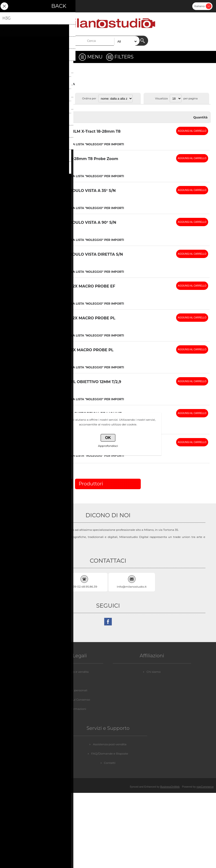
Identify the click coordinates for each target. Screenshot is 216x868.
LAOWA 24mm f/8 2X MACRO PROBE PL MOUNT (74, 352)
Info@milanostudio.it (132, 587)
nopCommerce (205, 787)
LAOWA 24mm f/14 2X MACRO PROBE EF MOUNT (75, 288)
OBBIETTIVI (51, 84)
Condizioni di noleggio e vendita (66, 672)
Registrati (9, 6)
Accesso (21, 6)
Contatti (110, 763)
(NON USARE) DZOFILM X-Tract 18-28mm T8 (77, 131)
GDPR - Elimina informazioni (66, 709)
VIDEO (35, 84)
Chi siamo (153, 672)
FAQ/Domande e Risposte (110, 753)
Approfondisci (108, 446)
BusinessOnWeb (170, 787)
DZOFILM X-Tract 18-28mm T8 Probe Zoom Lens (76, 161)
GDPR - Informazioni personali (66, 690)
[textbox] (104, 41)
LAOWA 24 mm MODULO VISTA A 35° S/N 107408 (75, 193)
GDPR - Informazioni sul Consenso (66, 700)
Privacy (66, 681)
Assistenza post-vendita (110, 744)
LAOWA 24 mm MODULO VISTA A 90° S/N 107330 (75, 225)
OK (108, 438)
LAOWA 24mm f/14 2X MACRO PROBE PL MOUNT (75, 320)
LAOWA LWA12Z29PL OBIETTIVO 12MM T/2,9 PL (77, 384)
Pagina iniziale (16, 84)
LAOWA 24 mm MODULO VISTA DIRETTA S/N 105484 (78, 257)
